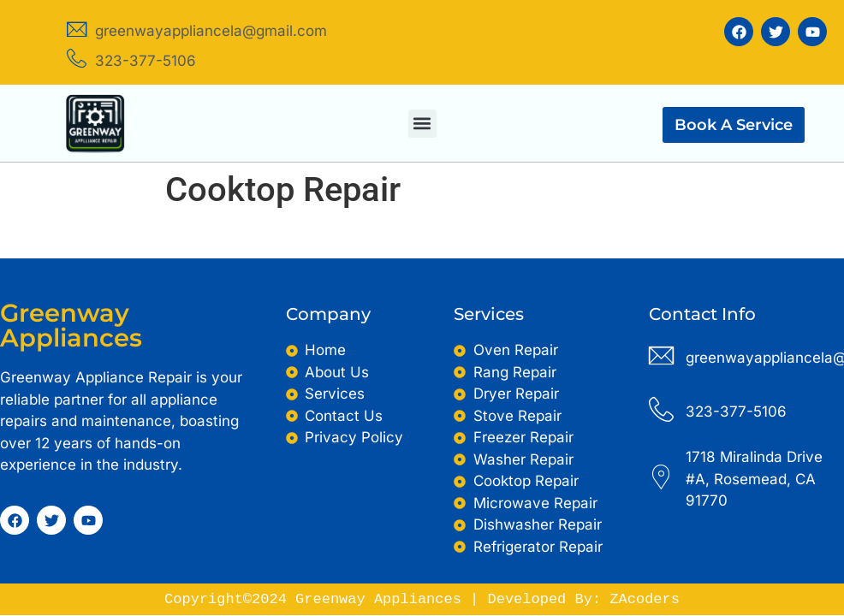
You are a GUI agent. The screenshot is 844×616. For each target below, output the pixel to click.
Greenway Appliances (71, 325)
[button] (422, 124)
